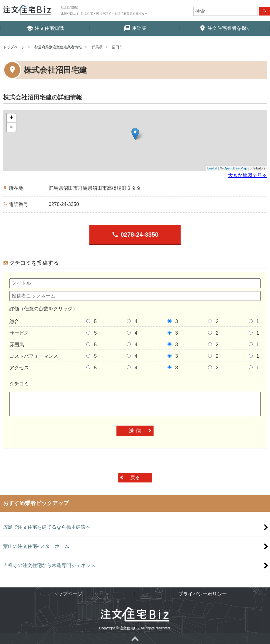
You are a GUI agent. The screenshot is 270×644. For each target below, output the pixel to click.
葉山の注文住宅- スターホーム (36, 546)
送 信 (135, 431)
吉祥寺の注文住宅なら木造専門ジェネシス (49, 565)
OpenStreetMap (235, 168)
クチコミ (19, 384)
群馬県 (97, 47)
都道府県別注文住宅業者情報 (58, 47)
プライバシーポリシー (202, 594)
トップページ (14, 47)
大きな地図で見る (247, 175)
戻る (135, 477)
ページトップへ (135, 639)
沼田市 (117, 47)
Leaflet (212, 168)
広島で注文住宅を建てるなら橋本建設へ (47, 527)
